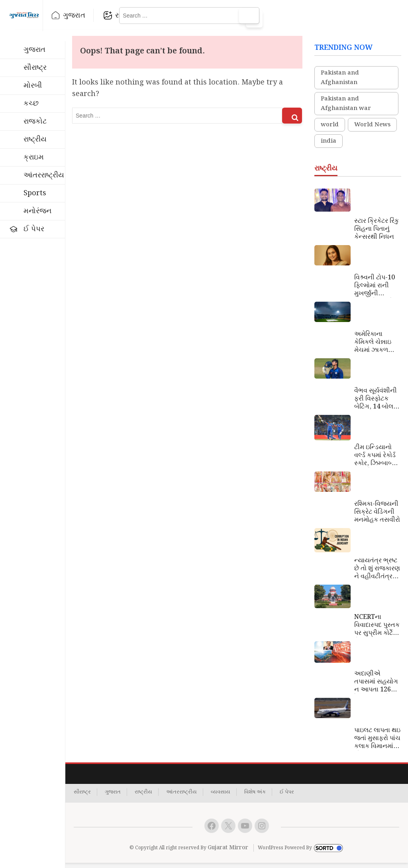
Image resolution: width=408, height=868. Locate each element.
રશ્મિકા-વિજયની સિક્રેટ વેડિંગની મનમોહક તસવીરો (377, 517)
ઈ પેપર (34, 229)
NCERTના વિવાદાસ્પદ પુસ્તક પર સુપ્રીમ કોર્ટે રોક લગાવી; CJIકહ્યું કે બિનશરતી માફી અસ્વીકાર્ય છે (377, 630)
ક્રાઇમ (34, 157)
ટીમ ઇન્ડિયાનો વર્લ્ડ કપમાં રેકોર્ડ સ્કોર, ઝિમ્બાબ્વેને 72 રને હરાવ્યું (377, 461)
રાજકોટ (149, 15)
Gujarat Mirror (228, 853)
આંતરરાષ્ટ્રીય (44, 175)
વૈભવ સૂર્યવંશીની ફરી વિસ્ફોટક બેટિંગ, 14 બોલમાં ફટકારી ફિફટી (377, 404)
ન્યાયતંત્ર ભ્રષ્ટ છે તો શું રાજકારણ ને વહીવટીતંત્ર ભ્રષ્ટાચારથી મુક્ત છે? (378, 574)
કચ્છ (31, 103)
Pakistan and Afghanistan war (346, 109)
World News (372, 130)
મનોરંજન (37, 211)
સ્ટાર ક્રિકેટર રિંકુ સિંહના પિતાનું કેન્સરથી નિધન (377, 234)
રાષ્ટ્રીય (202, 15)
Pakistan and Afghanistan (340, 83)
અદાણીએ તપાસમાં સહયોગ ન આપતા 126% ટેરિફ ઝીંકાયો (376, 687)
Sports (35, 193)
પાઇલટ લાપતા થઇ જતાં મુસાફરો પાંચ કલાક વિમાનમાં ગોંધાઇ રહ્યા (377, 744)
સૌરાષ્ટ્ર (35, 68)
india (329, 147)
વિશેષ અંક (255, 797)
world (330, 130)
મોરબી (33, 85)
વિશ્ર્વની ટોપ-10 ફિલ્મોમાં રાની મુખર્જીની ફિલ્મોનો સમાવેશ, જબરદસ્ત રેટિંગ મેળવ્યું (377, 291)
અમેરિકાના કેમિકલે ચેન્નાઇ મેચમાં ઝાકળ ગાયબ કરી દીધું (374, 348)
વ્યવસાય (221, 797)
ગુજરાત (96, 15)
